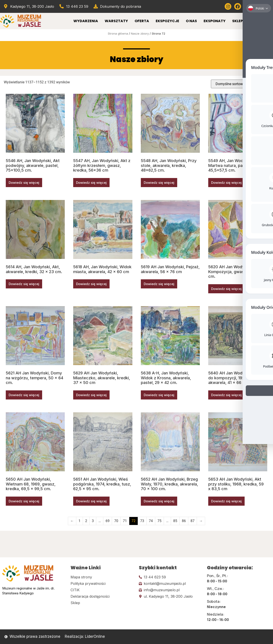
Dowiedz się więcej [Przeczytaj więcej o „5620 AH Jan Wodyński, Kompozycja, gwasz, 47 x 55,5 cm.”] (226, 289)
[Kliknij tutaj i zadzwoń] (171, 577)
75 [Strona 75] (159, 521)
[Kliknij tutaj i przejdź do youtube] (247, 6)
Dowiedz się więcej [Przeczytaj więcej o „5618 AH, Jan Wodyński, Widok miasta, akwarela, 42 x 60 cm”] (91, 284)
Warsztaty (116, 21)
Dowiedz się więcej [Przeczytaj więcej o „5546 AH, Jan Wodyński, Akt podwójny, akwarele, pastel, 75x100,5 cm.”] (24, 183)
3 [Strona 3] (93, 521)
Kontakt (258, 21)
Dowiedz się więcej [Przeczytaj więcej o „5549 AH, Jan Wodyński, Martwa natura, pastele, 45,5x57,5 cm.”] (226, 183)
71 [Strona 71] (125, 521)
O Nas (191, 21)
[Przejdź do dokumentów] (117, 6)
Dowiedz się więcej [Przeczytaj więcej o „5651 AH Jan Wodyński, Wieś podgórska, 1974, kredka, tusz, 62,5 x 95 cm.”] (91, 501)
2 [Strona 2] (86, 521)
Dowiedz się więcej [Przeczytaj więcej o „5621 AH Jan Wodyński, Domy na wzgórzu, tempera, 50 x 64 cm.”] (24, 395)
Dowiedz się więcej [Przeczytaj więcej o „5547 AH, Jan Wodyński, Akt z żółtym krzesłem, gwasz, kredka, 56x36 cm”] (91, 183)
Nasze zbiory (140, 33)
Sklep (238, 21)
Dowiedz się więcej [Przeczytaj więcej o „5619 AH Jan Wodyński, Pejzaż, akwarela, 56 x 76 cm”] (159, 284)
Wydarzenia (86, 21)
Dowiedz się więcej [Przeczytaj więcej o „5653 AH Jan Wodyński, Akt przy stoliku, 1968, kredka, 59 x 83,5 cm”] (226, 501)
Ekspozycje (167, 21)
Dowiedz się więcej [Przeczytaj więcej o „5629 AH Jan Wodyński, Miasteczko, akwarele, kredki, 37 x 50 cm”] (91, 395)
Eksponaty (215, 21)
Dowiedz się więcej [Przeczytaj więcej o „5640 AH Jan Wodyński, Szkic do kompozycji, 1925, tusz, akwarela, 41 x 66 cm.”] (226, 395)
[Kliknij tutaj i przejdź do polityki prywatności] (102, 583)
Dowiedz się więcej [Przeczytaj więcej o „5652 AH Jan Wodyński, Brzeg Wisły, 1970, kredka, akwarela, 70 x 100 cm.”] (159, 501)
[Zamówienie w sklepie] (240, 84)
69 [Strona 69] (108, 521)
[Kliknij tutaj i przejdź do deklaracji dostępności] (102, 596)
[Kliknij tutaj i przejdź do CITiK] (102, 590)
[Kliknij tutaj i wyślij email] (171, 583)
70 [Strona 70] (116, 521)
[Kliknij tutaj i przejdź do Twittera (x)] (257, 6)
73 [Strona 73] (142, 521)
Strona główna (118, 33)
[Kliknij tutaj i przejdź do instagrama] (228, 6)
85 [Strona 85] (175, 521)
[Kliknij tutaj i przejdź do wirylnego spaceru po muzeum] (267, 6)
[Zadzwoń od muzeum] (74, 6)
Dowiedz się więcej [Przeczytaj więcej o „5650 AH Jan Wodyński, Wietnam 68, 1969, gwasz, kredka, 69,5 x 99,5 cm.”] (24, 501)
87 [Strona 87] (192, 521)
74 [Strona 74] (151, 521)
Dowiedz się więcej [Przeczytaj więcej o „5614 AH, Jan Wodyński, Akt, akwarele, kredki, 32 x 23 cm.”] (24, 284)
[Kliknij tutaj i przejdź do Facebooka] (238, 6)
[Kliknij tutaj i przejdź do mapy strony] (102, 577)
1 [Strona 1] (80, 521)
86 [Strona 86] (184, 521)
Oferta (142, 21)
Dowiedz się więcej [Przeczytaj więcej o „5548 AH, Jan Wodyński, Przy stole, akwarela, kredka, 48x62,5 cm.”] (159, 183)
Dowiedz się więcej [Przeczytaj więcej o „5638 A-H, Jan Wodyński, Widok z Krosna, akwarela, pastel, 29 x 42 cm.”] (159, 395)
